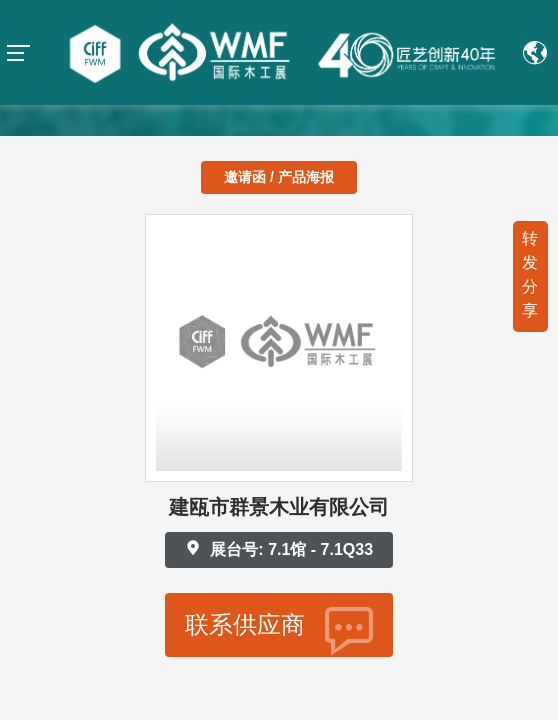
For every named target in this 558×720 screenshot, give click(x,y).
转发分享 (530, 274)
